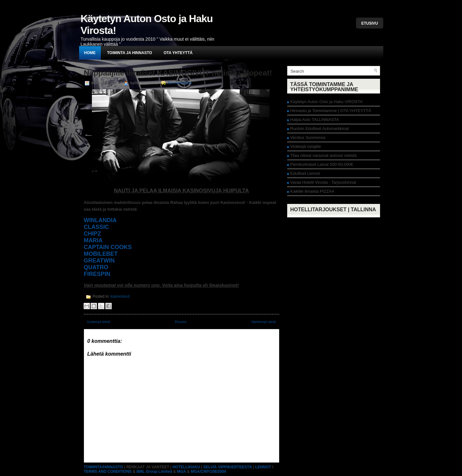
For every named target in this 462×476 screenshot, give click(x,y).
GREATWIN (99, 261)
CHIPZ (93, 234)
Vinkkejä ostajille (306, 146)
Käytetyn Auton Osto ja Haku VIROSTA (327, 102)
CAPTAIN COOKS (108, 247)
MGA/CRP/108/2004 (208, 472)
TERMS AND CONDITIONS (108, 472)
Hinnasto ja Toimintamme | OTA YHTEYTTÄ (331, 111)
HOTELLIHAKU (186, 467)
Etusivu (369, 23)
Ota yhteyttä (178, 53)
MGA (182, 472)
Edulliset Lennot (305, 173)
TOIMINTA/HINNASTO (104, 467)
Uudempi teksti (99, 322)
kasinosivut (120, 296)
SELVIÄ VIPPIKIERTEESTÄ (228, 467)
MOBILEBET (101, 254)
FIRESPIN (97, 274)
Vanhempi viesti (264, 322)
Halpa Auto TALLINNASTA (315, 120)
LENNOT (263, 467)
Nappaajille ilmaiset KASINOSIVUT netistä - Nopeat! (178, 73)
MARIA (93, 240)
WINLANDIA (100, 220)
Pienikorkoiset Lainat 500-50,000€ (322, 164)
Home (90, 53)
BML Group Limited (154, 472)
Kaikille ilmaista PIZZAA (312, 191)
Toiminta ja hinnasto (130, 53)
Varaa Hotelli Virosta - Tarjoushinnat (323, 182)
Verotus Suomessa (308, 137)
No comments (180, 83)
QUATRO (96, 267)
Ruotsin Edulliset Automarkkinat (320, 129)
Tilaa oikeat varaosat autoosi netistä (324, 155)
